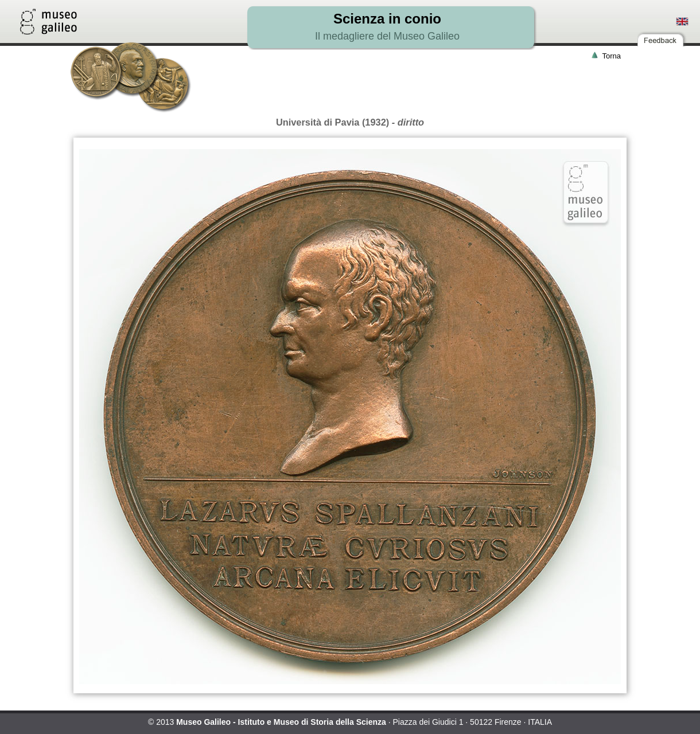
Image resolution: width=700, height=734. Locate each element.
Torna (611, 56)
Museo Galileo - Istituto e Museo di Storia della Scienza (281, 722)
